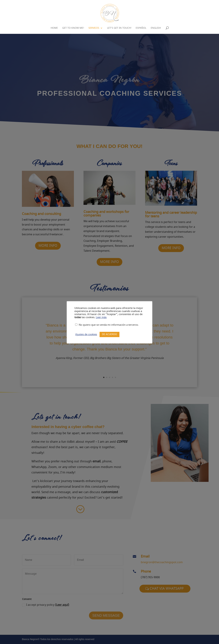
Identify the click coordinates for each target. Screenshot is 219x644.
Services (94, 28)
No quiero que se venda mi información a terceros (108, 325)
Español (141, 28)
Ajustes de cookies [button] (86, 335)
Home (54, 28)
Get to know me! (73, 28)
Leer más (101, 317)
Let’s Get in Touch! (119, 28)
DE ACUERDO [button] (109, 334)
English (156, 28)
